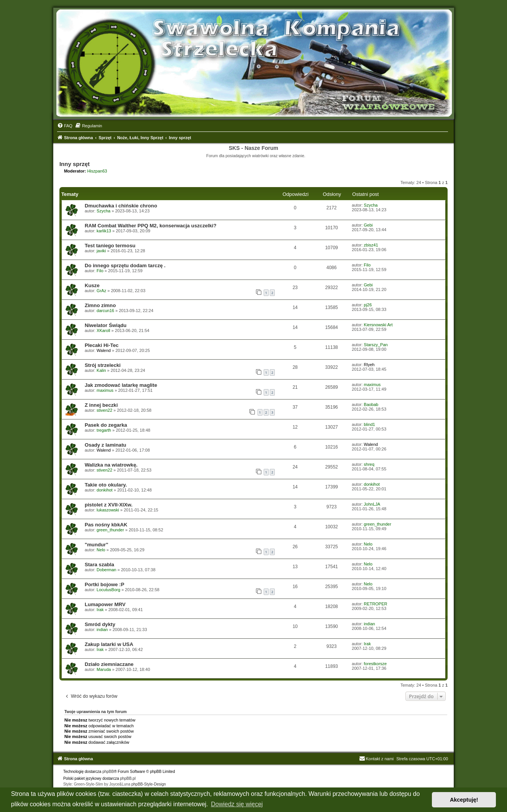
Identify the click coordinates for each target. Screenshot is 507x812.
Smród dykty (100, 624)
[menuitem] (65, 126)
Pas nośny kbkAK (106, 525)
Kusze (92, 285)
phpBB (108, 772)
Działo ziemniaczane (109, 664)
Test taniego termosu (110, 246)
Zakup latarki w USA (109, 644)
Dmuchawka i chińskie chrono (121, 206)
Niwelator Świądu (106, 325)
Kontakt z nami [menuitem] (377, 759)
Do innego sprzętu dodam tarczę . (125, 265)
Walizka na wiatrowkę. (111, 465)
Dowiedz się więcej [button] (237, 804)
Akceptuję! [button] (464, 800)
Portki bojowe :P (104, 584)
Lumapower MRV (105, 604)
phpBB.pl (128, 778)
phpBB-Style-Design (149, 784)
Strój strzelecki (103, 365)
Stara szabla (99, 565)
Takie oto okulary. (106, 485)
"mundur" (97, 545)
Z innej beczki (101, 405)
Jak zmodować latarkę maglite (121, 385)
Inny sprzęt (75, 164)
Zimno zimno (100, 305)
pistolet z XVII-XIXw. (109, 505)
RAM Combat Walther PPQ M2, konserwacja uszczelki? (151, 226)
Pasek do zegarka (106, 425)
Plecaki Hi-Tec (102, 345)
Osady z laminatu (105, 445)
